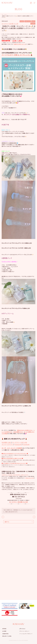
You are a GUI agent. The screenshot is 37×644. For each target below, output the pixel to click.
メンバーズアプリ (7, 444)
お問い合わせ (22, 629)
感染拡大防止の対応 (30, 478)
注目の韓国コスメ (18, 432)
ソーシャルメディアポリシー (26, 634)
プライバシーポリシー (24, 631)
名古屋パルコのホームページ (20, 44)
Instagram (18, 444)
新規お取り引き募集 (7, 636)
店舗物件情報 (5, 634)
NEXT (34, 517)
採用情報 (4, 629)
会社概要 (4, 631)
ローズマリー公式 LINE (20, 442)
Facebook (26, 444)
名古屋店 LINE (6, 442)
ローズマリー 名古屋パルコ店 (10, 24)
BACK (3, 517)
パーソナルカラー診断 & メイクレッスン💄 (17, 55)
